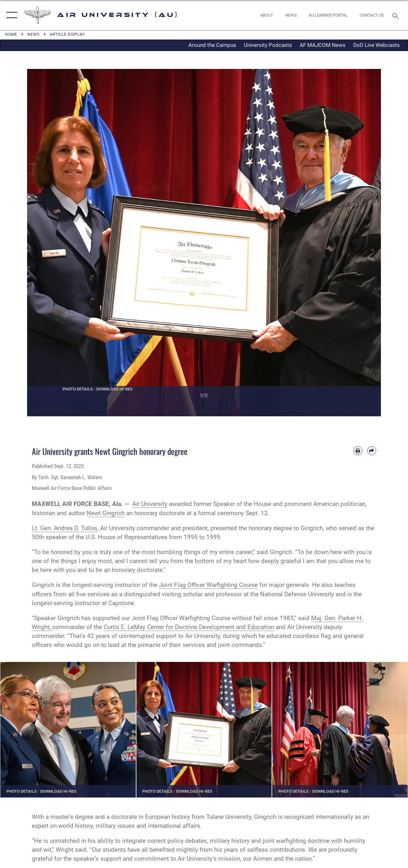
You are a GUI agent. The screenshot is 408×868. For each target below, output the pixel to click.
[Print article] (358, 451)
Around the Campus (212, 45)
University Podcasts (268, 45)
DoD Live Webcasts (376, 45)
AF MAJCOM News (323, 45)
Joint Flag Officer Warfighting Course (208, 585)
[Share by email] (372, 451)
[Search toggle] (397, 15)
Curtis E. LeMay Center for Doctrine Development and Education (189, 627)
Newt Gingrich (106, 513)
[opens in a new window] (328, 15)
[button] (10, 15)
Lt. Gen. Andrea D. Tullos (65, 528)
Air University (150, 504)
